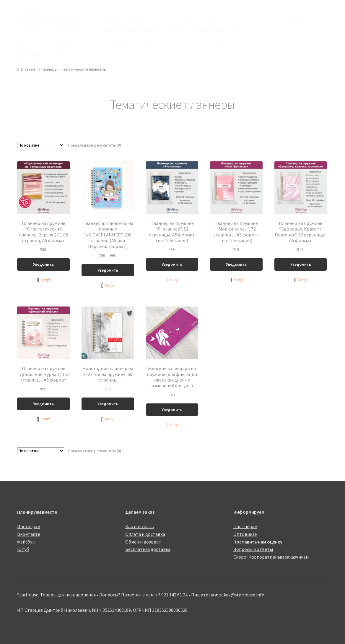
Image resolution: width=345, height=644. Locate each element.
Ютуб (23, 549)
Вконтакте (29, 534)
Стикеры (57, 47)
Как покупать (226, 18)
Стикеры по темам (118, 30)
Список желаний (187, 18)
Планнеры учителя (142, 47)
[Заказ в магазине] (41, 145)
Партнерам (178, 30)
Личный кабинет (151, 18)
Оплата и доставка (145, 534)
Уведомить (43, 264)
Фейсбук (26, 542)
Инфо (36, 55)
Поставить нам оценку (258, 542)
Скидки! (154, 30)
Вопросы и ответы (253, 549)
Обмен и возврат (143, 542)
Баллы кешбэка (214, 30)
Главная (28, 69)
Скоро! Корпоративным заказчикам (271, 557)
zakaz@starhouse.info (242, 595)
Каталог (28, 47)
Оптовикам (245, 534)
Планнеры (92, 47)
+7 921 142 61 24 (171, 595)
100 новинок (113, 18)
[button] (43, 279)
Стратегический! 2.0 (197, 47)
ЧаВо (238, 30)
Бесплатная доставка (148, 549)
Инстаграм (29, 526)
